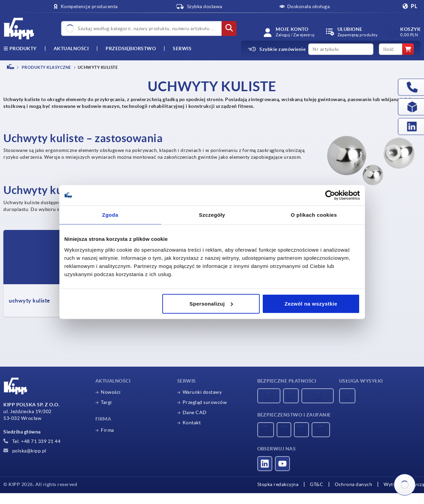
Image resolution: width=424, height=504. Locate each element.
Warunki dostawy (202, 392)
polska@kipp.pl (25, 451)
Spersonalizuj (211, 303)
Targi (106, 402)
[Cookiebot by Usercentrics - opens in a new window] (330, 195)
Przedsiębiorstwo (131, 49)
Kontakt (192, 423)
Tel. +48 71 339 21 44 (32, 441)
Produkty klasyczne (46, 67)
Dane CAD (195, 412)
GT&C (317, 484)
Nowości (111, 392)
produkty (20, 49)
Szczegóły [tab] (212, 215)
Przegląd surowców (205, 402)
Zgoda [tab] (110, 215)
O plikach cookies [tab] (314, 215)
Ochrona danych (353, 484)
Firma (107, 430)
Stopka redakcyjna (278, 484)
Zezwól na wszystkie (311, 303)
